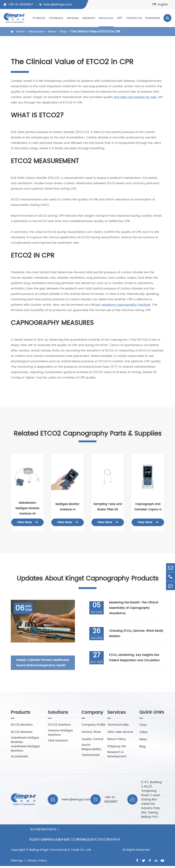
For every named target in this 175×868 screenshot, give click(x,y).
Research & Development (117, 755)
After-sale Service (120, 732)
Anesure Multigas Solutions (60, 733)
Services (73, 18)
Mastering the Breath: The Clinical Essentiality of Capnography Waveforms (134, 608)
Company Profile (93, 725)
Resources (106, 18)
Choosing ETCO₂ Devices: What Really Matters (136, 634)
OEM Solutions (58, 741)
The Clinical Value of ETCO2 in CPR (96, 32)
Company (56, 18)
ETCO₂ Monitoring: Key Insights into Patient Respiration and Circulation (134, 658)
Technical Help (118, 725)
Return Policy (117, 739)
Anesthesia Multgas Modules (25, 740)
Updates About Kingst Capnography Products (87, 579)
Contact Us (134, 18)
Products (39, 18)
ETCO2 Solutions (59, 725)
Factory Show (91, 732)
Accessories (19, 757)
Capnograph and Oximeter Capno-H (148, 507)
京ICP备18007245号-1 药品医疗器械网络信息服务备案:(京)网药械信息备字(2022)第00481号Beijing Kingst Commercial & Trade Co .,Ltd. (75, 841)
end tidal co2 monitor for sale (135, 97)
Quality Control (92, 739)
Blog (63, 32)
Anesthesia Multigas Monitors (25, 749)
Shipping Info (117, 747)
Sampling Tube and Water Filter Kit (108, 507)
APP (120, 18)
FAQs (143, 725)
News (52, 32)
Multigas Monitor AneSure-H (67, 507)
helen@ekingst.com (58, 5)
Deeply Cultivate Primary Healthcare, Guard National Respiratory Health (43, 663)
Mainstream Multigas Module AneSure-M (27, 508)
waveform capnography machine (126, 305)
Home (20, 32)
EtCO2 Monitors (22, 725)
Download (153, 18)
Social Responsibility (91, 747)
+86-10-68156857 (20, 5)
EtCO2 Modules (22, 732)
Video (143, 732)
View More (27, 522)
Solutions (89, 18)
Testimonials (91, 755)
